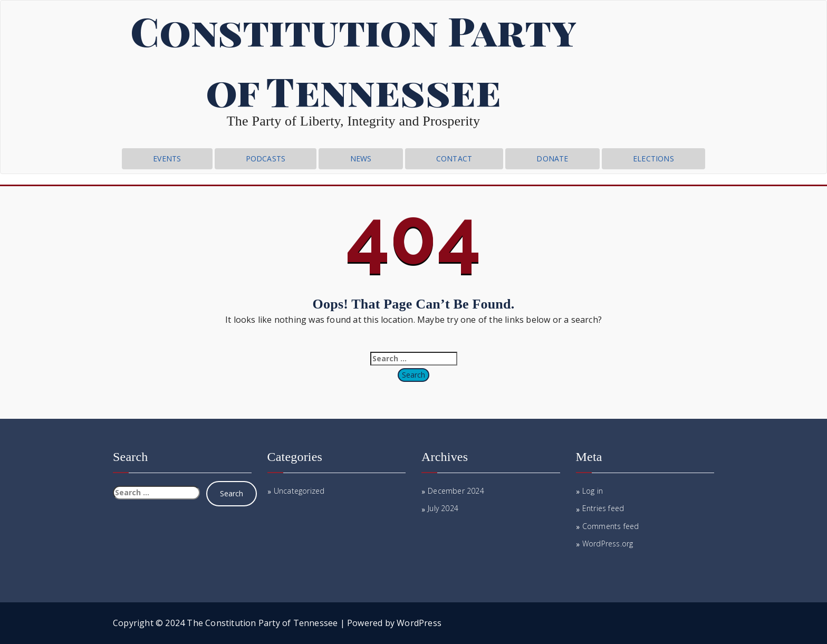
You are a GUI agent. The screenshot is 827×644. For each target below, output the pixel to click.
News (361, 158)
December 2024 (456, 491)
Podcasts (266, 158)
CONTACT (454, 158)
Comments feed (611, 526)
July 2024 (443, 508)
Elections (653, 158)
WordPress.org (608, 544)
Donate (552, 158)
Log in (593, 491)
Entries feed (603, 508)
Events (167, 158)
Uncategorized (299, 491)
